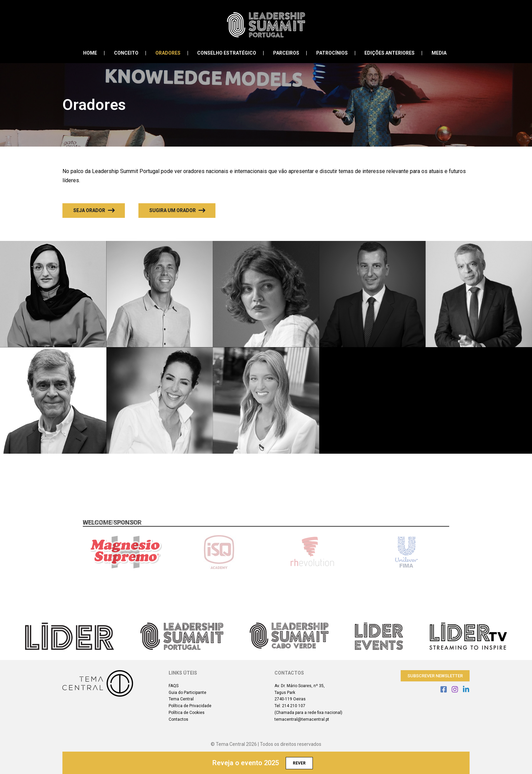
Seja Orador (94, 210)
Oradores (172, 53)
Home (99, 53)
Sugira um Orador (177, 210)
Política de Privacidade (190, 706)
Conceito (133, 53)
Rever (299, 763)
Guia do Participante (187, 693)
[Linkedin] (466, 689)
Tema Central (181, 699)
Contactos (178, 719)
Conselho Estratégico (229, 53)
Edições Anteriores (385, 53)
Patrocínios (330, 53)
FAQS (174, 686)
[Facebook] (444, 689)
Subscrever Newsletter (435, 676)
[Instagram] (455, 689)
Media (432, 53)
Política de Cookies (187, 713)
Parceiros (286, 53)
